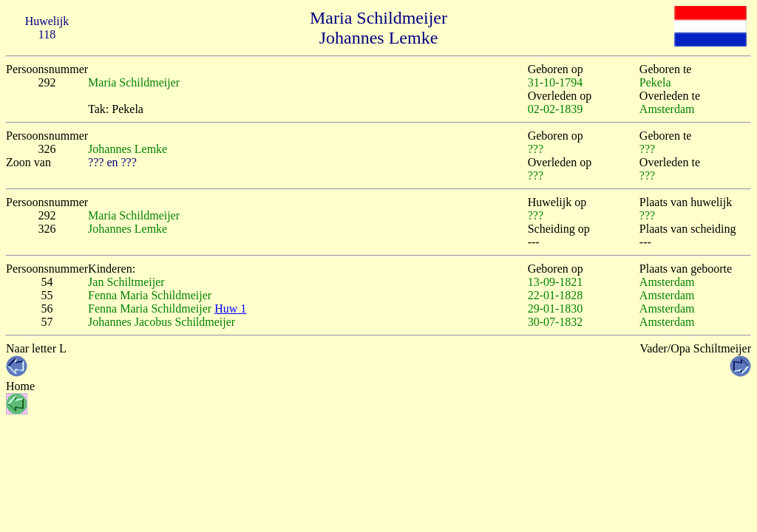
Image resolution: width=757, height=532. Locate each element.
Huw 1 (230, 308)
